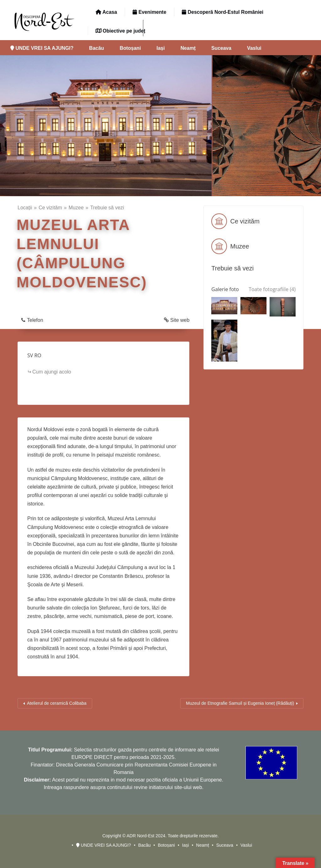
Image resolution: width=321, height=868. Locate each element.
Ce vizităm (50, 208)
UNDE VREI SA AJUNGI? (42, 48)
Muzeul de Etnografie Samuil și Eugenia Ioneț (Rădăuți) (240, 703)
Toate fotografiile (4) (272, 289)
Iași (160, 48)
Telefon (35, 320)
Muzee (76, 208)
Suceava (221, 48)
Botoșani (130, 48)
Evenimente (149, 12)
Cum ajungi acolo (52, 372)
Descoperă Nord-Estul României (223, 12)
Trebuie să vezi (107, 208)
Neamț (188, 48)
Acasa (106, 12)
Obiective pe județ (120, 31)
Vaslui (254, 48)
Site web (180, 320)
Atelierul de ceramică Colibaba (57, 703)
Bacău (96, 48)
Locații (25, 208)
